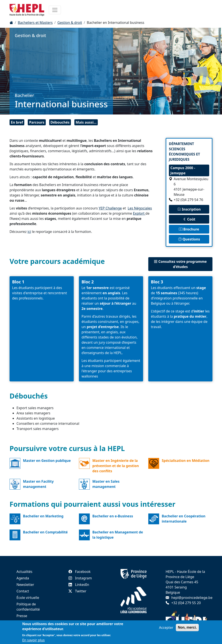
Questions (189, 239)
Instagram (80, 578)
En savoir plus (33, 640)
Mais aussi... (86, 122)
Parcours (37, 122)
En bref (17, 122)
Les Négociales (140, 208)
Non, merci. (187, 627)
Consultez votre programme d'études (180, 264)
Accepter (166, 628)
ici (29, 232)
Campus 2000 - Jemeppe (183, 170)
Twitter (77, 591)
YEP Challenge (110, 208)
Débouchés (60, 122)
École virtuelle (28, 598)
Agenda (23, 578)
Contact (23, 591)
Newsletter (25, 585)
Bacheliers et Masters (35, 23)
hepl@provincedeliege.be (192, 598)
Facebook (80, 572)
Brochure (189, 229)
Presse (22, 616)
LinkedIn (79, 585)
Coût (189, 219)
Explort (139, 213)
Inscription (189, 209)
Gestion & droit (70, 23)
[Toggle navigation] (55, 10)
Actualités (24, 572)
